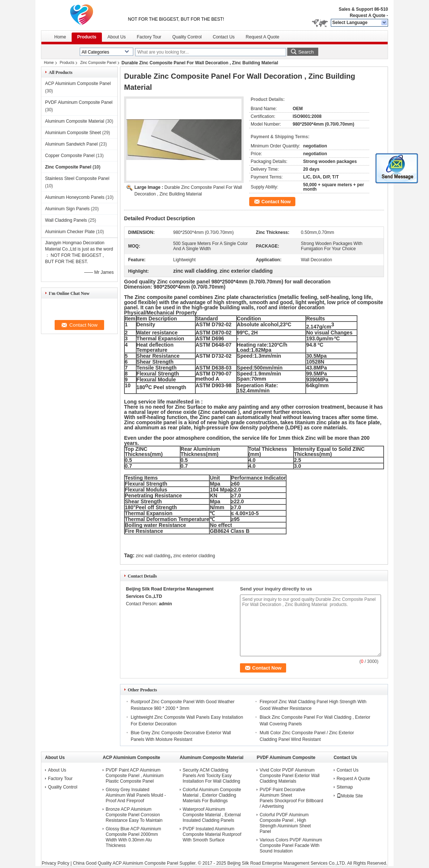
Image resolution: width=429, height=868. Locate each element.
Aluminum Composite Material (75, 121)
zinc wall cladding (153, 556)
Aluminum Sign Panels (67, 209)
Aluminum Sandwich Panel (71, 144)
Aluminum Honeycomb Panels (75, 197)
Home (60, 37)
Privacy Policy (56, 863)
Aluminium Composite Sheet (73, 133)
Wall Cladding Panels (66, 220)
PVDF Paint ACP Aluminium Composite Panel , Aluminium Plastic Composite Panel (135, 776)
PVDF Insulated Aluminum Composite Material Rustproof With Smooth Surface (212, 834)
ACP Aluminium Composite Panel (78, 84)
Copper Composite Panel (70, 156)
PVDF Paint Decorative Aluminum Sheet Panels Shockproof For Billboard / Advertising (291, 798)
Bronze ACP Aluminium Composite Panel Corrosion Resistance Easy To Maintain (134, 815)
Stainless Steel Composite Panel (77, 178)
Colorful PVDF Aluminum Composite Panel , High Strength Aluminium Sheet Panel (285, 823)
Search (306, 52)
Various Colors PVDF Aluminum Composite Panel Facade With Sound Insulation (291, 845)
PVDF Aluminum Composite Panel (79, 102)
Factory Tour (149, 37)
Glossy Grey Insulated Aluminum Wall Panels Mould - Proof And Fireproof (136, 795)
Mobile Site (350, 796)
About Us (116, 37)
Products (87, 37)
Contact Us (224, 37)
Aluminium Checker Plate (70, 232)
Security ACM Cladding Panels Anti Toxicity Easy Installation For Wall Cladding (212, 776)
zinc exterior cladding (194, 556)
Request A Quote (367, 16)
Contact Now (276, 202)
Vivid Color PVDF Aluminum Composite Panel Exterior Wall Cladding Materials (289, 776)
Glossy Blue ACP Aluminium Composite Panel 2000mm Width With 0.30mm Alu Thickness (133, 837)
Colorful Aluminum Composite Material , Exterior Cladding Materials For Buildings (212, 795)
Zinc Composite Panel (98, 63)
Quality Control (187, 37)
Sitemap (345, 787)
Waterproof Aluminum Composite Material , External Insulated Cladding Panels (212, 815)
